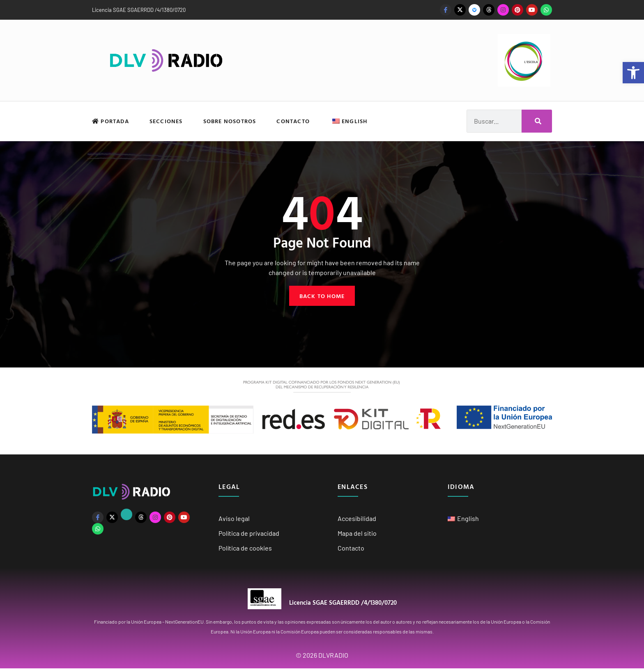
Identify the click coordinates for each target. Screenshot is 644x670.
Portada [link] (110, 121)
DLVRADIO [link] (333, 657)
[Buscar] (537, 121)
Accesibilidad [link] (357, 520)
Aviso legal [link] (234, 520)
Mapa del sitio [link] (357, 534)
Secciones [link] (166, 121)
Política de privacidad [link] (249, 534)
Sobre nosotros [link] (230, 121)
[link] (633, 73)
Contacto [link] (293, 121)
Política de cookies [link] (245, 549)
